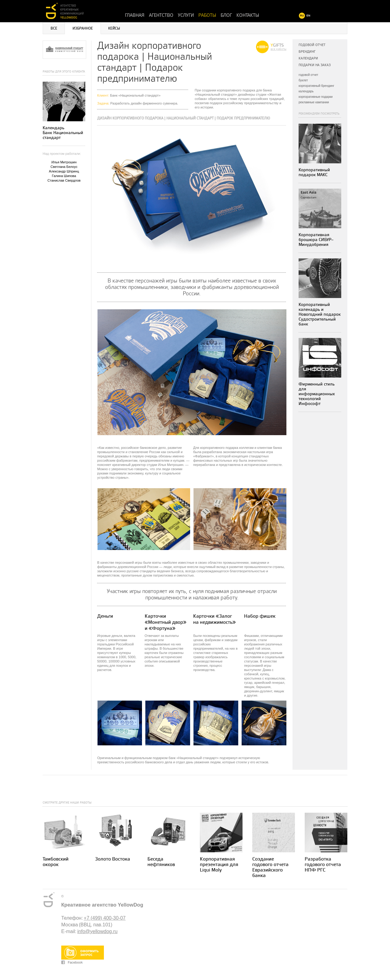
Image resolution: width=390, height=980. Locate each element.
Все (54, 28)
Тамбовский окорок (56, 862)
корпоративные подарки (316, 97)
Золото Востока (113, 859)
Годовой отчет (312, 45)
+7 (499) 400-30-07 (105, 918)
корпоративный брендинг (316, 86)
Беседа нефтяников (161, 862)
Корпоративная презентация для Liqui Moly (219, 865)
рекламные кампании (314, 102)
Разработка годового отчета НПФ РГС (323, 865)
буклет (303, 80)
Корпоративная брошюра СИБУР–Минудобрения (316, 240)
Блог (226, 15)
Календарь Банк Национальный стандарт (63, 133)
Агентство (161, 15)
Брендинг (307, 52)
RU (302, 16)
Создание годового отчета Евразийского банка (270, 867)
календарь (306, 91)
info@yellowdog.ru (97, 931)
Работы (207, 15)
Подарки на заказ (315, 65)
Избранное (83, 28)
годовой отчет (308, 75)
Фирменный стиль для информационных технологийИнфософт (317, 394)
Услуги (186, 15)
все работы (278, 49)
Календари (308, 58)
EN (308, 16)
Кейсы (114, 28)
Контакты (248, 15)
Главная (135, 15)
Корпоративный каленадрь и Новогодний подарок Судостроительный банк (320, 314)
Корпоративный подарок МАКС (314, 172)
